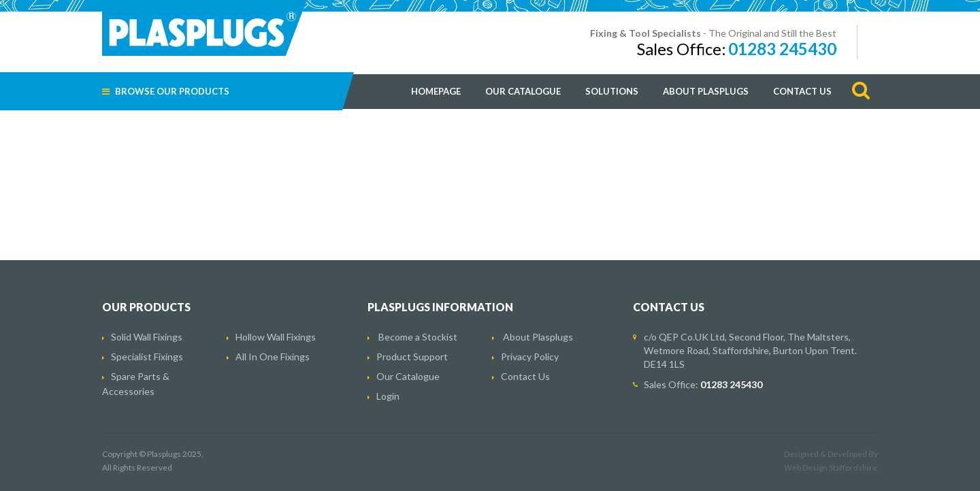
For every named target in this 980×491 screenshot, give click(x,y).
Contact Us (802, 91)
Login (388, 396)
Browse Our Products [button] (166, 91)
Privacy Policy (530, 357)
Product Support (412, 357)
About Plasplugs (706, 91)
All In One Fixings (273, 357)
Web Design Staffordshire (831, 468)
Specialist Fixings (147, 357)
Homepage (436, 91)
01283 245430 (782, 49)
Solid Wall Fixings (147, 337)
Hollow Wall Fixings (276, 337)
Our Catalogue (523, 91)
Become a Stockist (418, 337)
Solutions (612, 91)
